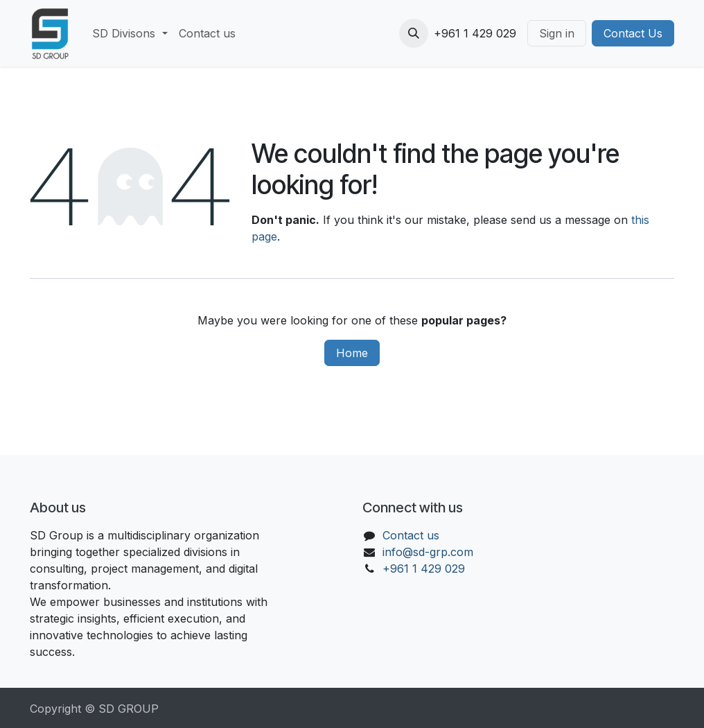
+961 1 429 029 (424, 569)
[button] (414, 33)
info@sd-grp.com (428, 552)
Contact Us (633, 33)
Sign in (557, 33)
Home (352, 353)
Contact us (411, 535)
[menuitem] (130, 33)
